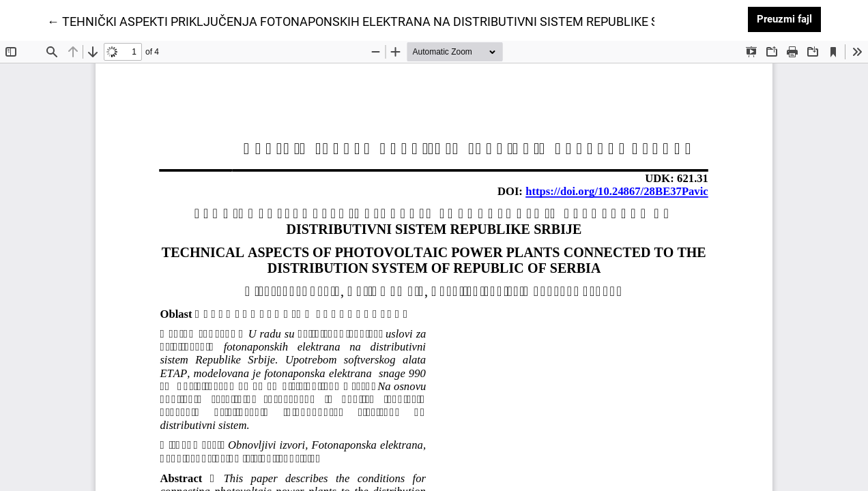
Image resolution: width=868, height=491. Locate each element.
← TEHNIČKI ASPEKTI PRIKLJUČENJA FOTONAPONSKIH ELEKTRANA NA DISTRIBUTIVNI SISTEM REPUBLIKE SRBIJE (369, 20)
